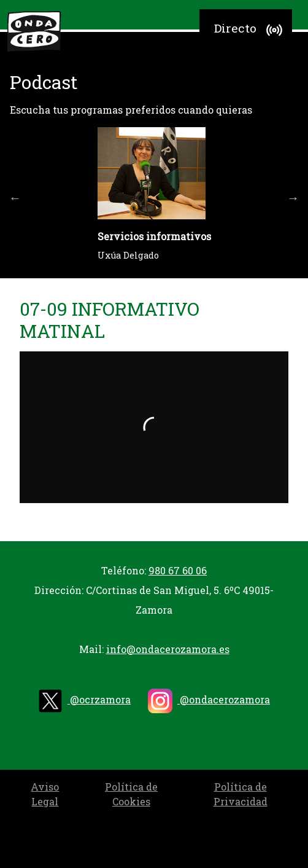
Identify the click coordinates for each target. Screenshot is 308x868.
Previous (15, 198)
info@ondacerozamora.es (168, 649)
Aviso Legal (45, 794)
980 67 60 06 (178, 570)
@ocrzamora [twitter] (84, 701)
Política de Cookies (131, 794)
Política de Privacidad (241, 794)
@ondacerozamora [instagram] (209, 701)
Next (293, 198)
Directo (250, 30)
